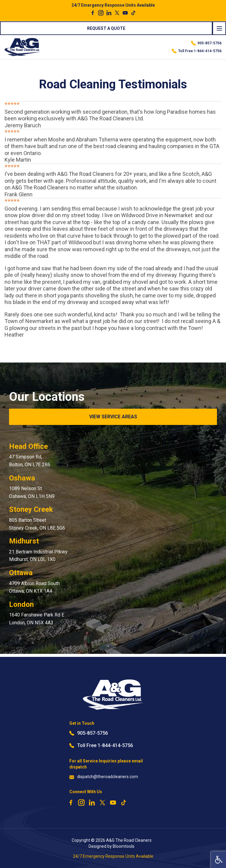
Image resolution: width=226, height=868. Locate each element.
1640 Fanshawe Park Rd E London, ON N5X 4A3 (37, 619)
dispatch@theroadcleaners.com (104, 777)
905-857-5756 (206, 43)
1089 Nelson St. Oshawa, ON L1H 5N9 (32, 492)
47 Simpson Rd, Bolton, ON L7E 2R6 (30, 461)
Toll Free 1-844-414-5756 (197, 51)
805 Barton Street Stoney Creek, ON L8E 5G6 (37, 524)
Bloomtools (124, 846)
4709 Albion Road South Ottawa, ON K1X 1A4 (34, 587)
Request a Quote (106, 28)
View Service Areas (113, 417)
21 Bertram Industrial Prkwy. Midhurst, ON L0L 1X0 (39, 556)
